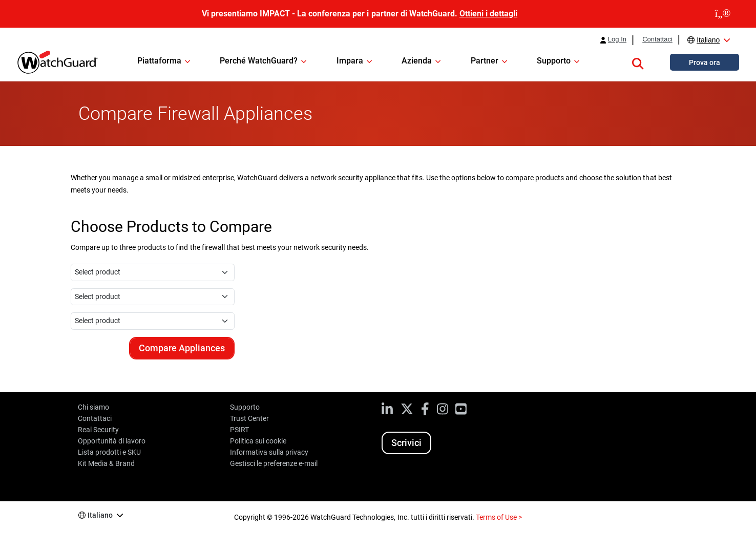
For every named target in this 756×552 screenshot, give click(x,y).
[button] (638, 62)
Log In (617, 39)
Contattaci (657, 39)
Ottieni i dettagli (488, 14)
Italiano (708, 40)
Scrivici (406, 443)
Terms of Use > (499, 517)
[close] (723, 14)
